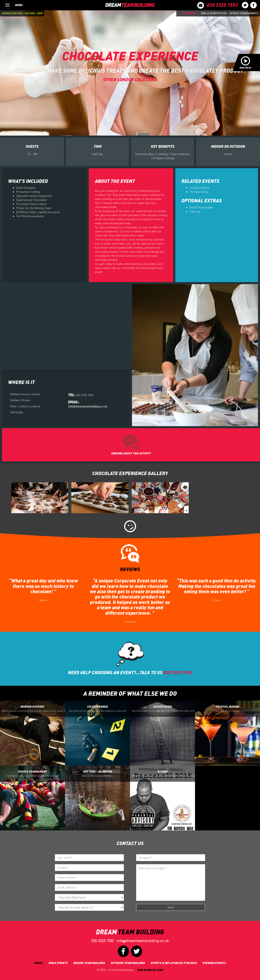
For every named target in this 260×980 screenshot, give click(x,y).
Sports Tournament (32, 774)
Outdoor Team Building (128, 963)
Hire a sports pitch (214, 13)
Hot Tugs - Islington (98, 774)
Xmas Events (58, 963)
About (38, 963)
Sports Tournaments (244, 13)
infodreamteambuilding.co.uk (143, 941)
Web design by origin (151, 970)
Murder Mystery (34, 709)
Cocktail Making (199, 188)
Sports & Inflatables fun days (174, 963)
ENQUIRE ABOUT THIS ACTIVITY (131, 453)
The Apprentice (199, 192)
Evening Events (214, 963)
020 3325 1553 (102, 941)
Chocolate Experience (130, 55)
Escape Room (164, 709)
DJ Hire (164, 774)
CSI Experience (98, 709)
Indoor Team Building (89, 963)
